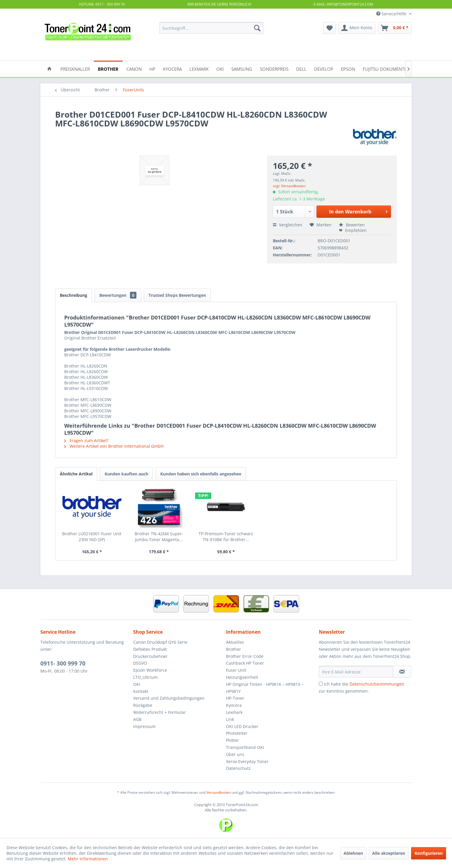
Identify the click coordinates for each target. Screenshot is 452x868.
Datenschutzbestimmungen (377, 684)
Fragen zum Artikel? (86, 440)
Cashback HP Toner (245, 663)
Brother (234, 649)
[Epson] (348, 69)
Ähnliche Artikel (76, 474)
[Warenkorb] (395, 28)
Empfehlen (353, 230)
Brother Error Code (245, 656)
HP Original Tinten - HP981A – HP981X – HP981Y (265, 688)
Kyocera (234, 705)
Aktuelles (235, 642)
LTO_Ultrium (145, 677)
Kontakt (141, 691)
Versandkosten (218, 792)
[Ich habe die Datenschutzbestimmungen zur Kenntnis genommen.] (321, 684)
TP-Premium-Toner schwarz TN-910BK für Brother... (226, 537)
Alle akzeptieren (389, 853)
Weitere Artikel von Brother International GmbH (114, 446)
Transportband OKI (245, 747)
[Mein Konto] (357, 28)
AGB (137, 719)
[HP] (152, 69)
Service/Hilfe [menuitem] (392, 14)
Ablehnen (353, 853)
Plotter (232, 740)
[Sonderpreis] (274, 69)
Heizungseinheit (242, 677)
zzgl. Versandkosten (289, 186)
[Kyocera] (172, 69)
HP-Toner (235, 698)
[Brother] (108, 69)
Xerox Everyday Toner (247, 761)
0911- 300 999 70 (63, 663)
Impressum (144, 726)
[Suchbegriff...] (211, 28)
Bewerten (352, 225)
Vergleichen (288, 225)
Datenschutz (238, 768)
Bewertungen (118, 295)
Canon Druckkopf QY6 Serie (160, 642)
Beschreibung (74, 295)
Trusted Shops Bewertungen (177, 295)
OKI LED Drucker (242, 726)
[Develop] (324, 69)
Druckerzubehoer (150, 656)
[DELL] (301, 69)
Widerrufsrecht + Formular (160, 712)
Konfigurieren (429, 853)
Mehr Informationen (88, 859)
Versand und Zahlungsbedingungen (169, 698)
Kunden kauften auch (126, 474)
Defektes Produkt (150, 649)
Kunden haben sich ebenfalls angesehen (201, 474)
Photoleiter (237, 733)
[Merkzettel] (330, 28)
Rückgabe (143, 705)
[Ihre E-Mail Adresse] (356, 672)
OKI (137, 684)
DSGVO (140, 663)
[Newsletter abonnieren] (402, 672)
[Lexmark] (199, 69)
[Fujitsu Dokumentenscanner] (396, 69)
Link (230, 719)
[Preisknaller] (75, 69)
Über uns (235, 754)
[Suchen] (257, 28)
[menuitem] (211, 28)
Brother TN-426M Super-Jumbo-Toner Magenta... (159, 537)
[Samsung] (242, 69)
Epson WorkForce (150, 670)
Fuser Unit (236, 670)
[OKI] (220, 69)
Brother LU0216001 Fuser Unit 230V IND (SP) (92, 537)
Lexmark (234, 712)
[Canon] (134, 69)
